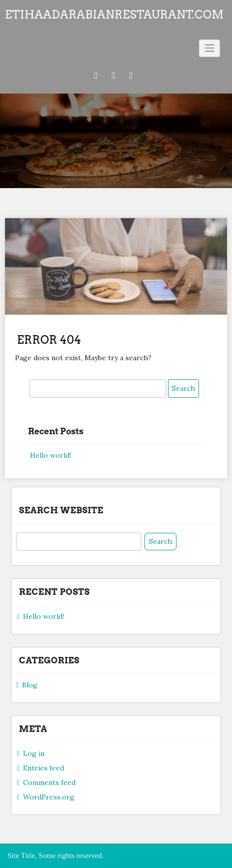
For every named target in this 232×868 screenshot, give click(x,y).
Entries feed (43, 768)
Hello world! (50, 455)
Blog (30, 685)
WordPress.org (49, 797)
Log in (34, 753)
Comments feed (49, 782)
